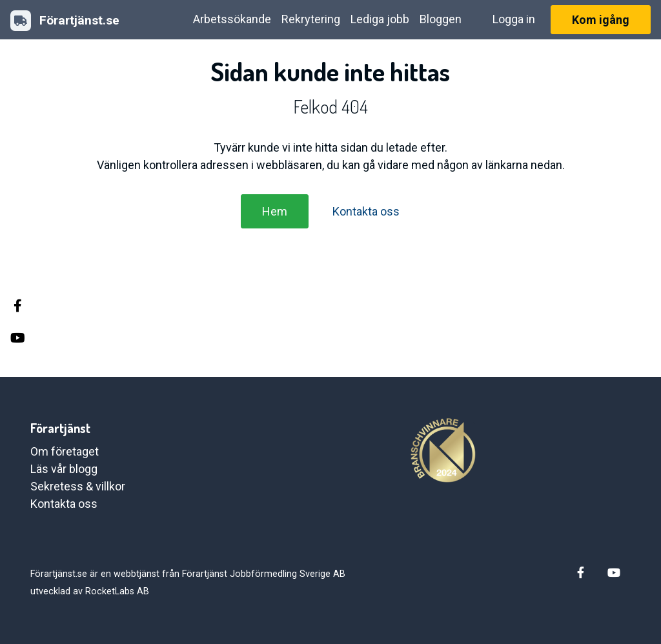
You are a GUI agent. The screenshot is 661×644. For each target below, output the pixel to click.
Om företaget (65, 451)
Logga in (514, 19)
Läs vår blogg (64, 469)
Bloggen (441, 19)
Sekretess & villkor (78, 486)
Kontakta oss (366, 211)
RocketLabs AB (117, 591)
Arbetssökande (232, 19)
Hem (275, 211)
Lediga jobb (380, 19)
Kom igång (601, 20)
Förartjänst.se (65, 21)
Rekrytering (311, 19)
